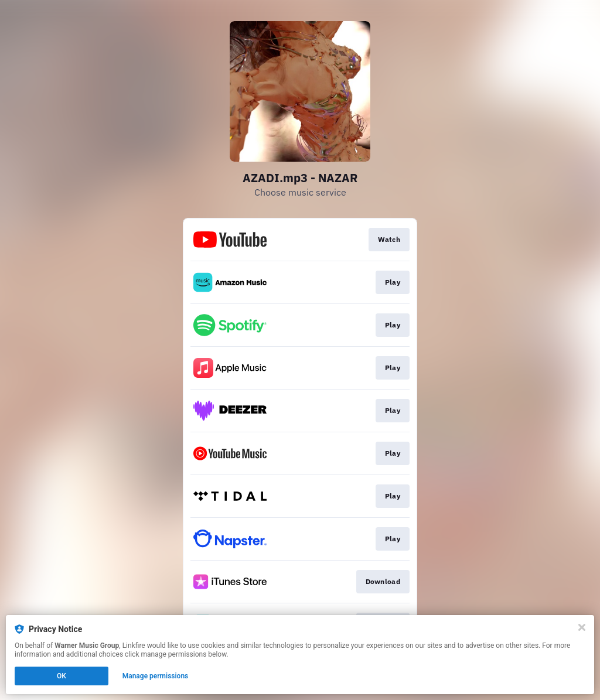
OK (62, 676)
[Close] (582, 627)
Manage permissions (156, 676)
